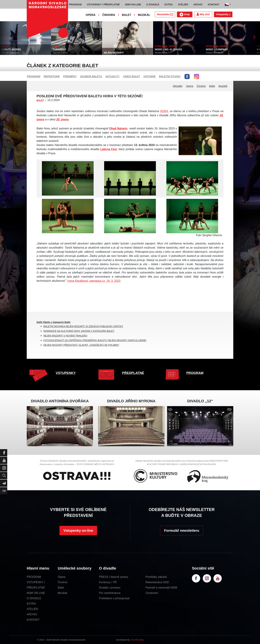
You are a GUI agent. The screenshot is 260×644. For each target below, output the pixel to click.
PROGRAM (34, 76)
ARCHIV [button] (198, 4)
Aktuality (178, 86)
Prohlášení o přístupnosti (114, 598)
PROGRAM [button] (75, 4)
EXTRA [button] (169, 4)
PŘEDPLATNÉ (133, 373)
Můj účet (203, 14)
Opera (190, 86)
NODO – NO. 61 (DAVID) (168, 49)
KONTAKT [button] (214, 4)
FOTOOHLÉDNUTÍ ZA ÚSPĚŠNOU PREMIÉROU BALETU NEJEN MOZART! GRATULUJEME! (95, 340)
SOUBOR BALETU (91, 76)
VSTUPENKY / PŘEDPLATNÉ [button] (103, 4)
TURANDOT (60, 49)
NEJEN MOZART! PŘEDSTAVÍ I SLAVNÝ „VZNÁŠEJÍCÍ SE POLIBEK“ (81, 345)
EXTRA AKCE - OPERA (165, 46)
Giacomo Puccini (60, 53)
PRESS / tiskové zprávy (114, 577)
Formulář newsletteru (182, 531)
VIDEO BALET (132, 76)
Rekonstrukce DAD (157, 582)
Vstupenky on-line (78, 531)
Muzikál (223, 86)
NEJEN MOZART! (114, 53)
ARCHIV (32, 614)
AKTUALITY (113, 76)
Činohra (201, 86)
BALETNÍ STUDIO (170, 76)
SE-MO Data (138, 640)
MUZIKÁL (144, 15)
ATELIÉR (32, 609)
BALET (126, 15)
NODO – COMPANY (217, 49)
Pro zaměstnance (110, 593)
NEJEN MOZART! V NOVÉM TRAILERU (65, 336)
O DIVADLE (34, 598)
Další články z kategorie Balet (53, 322)
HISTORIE (150, 76)
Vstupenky (223, 14)
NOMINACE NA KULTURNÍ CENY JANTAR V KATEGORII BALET (79, 331)
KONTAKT (33, 620)
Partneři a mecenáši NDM (161, 588)
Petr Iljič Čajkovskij (10, 53)
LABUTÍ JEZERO (11, 49)
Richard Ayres (161, 53)
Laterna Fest (109, 149)
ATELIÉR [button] (183, 4)
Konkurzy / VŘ (108, 582)
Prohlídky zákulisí (156, 577)
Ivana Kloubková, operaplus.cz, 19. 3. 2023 (94, 281)
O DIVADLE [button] (153, 4)
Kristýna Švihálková (214, 53)
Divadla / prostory (110, 588)
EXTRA (31, 604)
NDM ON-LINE (36, 593)
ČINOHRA (109, 15)
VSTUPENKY (66, 373)
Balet (212, 86)
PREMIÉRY (70, 76)
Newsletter (165, 14)
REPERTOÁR (52, 76)
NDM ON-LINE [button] (133, 4)
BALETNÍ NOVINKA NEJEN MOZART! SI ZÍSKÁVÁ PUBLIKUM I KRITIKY (83, 326)
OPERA (91, 15)
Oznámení (152, 593)
